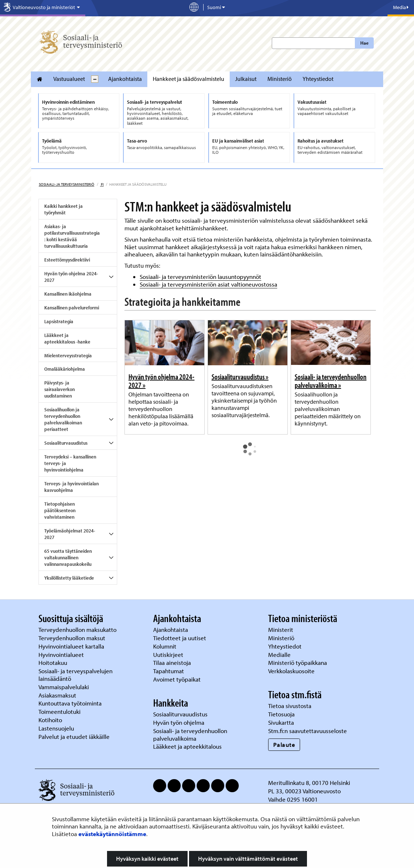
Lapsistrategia (59, 321)
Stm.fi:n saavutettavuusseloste (308, 731)
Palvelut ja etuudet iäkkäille (74, 737)
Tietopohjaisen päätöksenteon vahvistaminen (60, 510)
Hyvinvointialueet (62, 655)
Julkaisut (246, 79)
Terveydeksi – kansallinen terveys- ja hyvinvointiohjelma (70, 463)
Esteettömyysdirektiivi (67, 260)
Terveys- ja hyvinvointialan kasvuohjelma (71, 487)
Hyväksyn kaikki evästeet (147, 859)
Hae (364, 43)
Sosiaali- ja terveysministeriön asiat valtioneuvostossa (208, 284)
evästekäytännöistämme (112, 834)
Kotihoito (50, 720)
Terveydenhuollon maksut (73, 638)
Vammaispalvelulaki (64, 687)
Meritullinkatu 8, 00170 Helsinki (309, 783)
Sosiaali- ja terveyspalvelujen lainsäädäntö (75, 675)
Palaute (284, 744)
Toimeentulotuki (60, 711)
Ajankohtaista (125, 79)
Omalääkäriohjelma (65, 369)
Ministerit (281, 630)
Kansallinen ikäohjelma (68, 294)
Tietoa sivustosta (290, 706)
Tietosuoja (281, 714)
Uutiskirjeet (169, 655)
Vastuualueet (69, 79)
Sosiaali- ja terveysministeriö (67, 184)
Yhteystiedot (318, 79)
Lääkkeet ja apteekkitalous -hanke (67, 338)
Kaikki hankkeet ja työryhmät (63, 209)
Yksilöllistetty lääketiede (69, 578)
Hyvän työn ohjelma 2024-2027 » (161, 381)
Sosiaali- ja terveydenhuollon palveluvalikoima (190, 735)
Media (401, 7)
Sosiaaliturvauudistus (66, 443)
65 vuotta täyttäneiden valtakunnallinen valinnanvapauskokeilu (68, 558)
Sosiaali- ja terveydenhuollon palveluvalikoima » (331, 381)
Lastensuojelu (57, 728)
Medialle (280, 655)
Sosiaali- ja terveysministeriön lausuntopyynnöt (200, 277)
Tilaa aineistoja (172, 663)
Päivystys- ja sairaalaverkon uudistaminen (60, 389)
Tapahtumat (169, 671)
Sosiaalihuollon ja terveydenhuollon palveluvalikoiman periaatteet (63, 419)
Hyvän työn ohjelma (179, 722)
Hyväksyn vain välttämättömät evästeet (248, 859)
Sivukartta (281, 722)
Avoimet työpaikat (177, 679)
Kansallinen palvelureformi (72, 308)
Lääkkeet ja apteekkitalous (187, 746)
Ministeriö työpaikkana (298, 663)
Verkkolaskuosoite (292, 671)
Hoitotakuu (54, 663)
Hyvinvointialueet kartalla (72, 646)
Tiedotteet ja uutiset (180, 638)
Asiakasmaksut (57, 695)
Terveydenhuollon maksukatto (78, 630)
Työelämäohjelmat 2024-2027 (70, 534)
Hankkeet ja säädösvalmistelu (188, 79)
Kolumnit (165, 646)
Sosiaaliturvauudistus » (240, 377)
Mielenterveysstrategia (68, 355)
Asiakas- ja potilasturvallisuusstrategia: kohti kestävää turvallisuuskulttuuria (72, 236)
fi (102, 184)
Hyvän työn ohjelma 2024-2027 (71, 277)
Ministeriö (280, 79)
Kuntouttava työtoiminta (70, 703)
